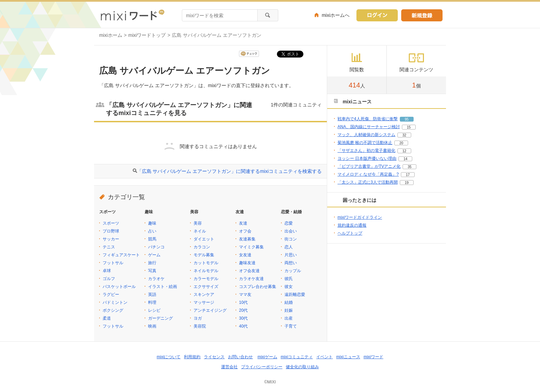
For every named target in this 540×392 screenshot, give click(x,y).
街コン (291, 239)
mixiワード (373, 357)
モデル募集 (204, 255)
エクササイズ (206, 287)
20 (401, 143)
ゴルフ (109, 279)
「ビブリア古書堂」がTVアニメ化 (369, 166)
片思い (291, 255)
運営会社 (229, 367)
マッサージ (204, 302)
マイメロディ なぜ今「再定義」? (368, 174)
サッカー (111, 239)
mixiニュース (348, 357)
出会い (291, 231)
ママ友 (245, 295)
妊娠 (289, 310)
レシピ (154, 310)
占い (152, 231)
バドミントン (115, 302)
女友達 (245, 255)
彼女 (289, 287)
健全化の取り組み (302, 367)
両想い (291, 263)
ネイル (200, 231)
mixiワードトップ (147, 35)
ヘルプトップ (350, 233)
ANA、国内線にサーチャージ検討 (369, 127)
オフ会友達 (249, 271)
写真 (152, 271)
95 (407, 119)
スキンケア (204, 295)
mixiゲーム (267, 357)
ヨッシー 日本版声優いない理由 (367, 158)
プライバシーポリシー (262, 367)
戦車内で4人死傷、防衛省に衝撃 (368, 119)
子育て (291, 326)
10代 (243, 302)
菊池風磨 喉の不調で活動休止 (365, 143)
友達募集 (247, 239)
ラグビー (111, 295)
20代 (243, 310)
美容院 (200, 326)
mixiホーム (111, 35)
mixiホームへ (336, 15)
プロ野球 (111, 231)
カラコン (202, 247)
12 (404, 151)
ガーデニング (160, 318)
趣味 (152, 223)
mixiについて (169, 357)
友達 (243, 223)
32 (404, 135)
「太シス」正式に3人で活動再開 (368, 182)
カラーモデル (206, 279)
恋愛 (289, 223)
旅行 (152, 263)
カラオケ (156, 279)
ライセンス (214, 357)
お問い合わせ (240, 357)
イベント (324, 357)
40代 (243, 326)
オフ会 (245, 231)
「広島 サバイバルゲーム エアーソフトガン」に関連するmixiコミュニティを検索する (229, 171)
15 (409, 127)
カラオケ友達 (251, 279)
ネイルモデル (206, 271)
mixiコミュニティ (297, 357)
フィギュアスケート (121, 255)
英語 (152, 295)
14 (406, 159)
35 (410, 167)
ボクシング (113, 310)
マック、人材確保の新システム (366, 135)
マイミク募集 (251, 247)
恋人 (289, 247)
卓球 (107, 271)
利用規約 (192, 357)
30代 (243, 318)
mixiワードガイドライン (360, 217)
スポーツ (111, 223)
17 (408, 175)
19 (407, 183)
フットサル (113, 263)
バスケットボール (119, 287)
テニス (109, 247)
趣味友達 (247, 263)
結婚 (289, 302)
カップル (293, 271)
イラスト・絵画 (163, 287)
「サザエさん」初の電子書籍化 (366, 151)
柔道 (107, 318)
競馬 (152, 239)
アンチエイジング (210, 310)
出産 (289, 318)
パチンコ (156, 247)
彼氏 (289, 279)
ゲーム (154, 255)
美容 (198, 223)
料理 (152, 302)
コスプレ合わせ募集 (258, 287)
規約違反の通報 (352, 225)
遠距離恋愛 (295, 295)
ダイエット (204, 239)
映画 (152, 326)
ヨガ (198, 318)
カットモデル (206, 263)
